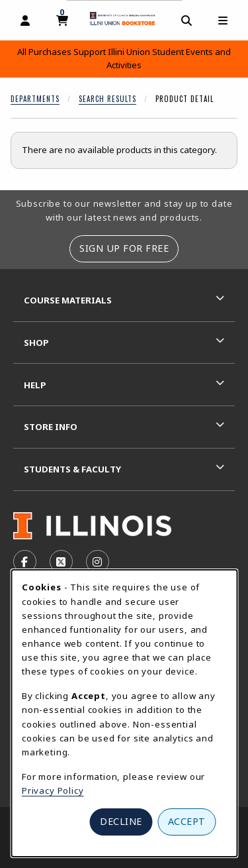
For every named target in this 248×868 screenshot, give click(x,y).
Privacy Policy (53, 790)
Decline (121, 821)
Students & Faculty (72, 469)
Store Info (51, 427)
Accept (187, 821)
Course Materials (68, 300)
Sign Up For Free (124, 248)
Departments (35, 99)
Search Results (107, 99)
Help (35, 385)
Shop (36, 343)
